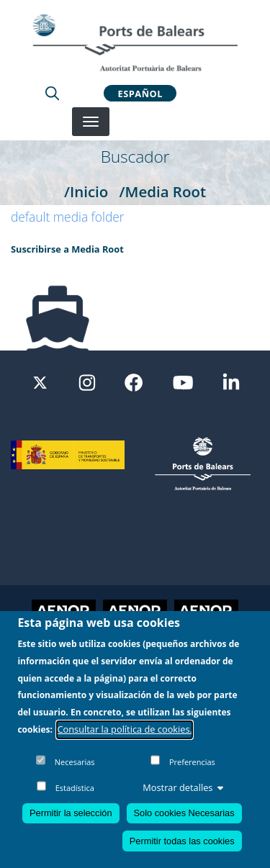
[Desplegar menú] (91, 122)
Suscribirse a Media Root (67, 249)
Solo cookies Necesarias (184, 821)
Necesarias (75, 770)
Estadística (75, 796)
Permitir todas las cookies (182, 849)
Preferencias (192, 770)
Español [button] (140, 93)
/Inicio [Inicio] (86, 191)
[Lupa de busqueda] (52, 93)
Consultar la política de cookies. (125, 737)
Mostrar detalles (183, 795)
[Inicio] (135, 42)
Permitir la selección (71, 821)
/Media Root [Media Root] (163, 191)
